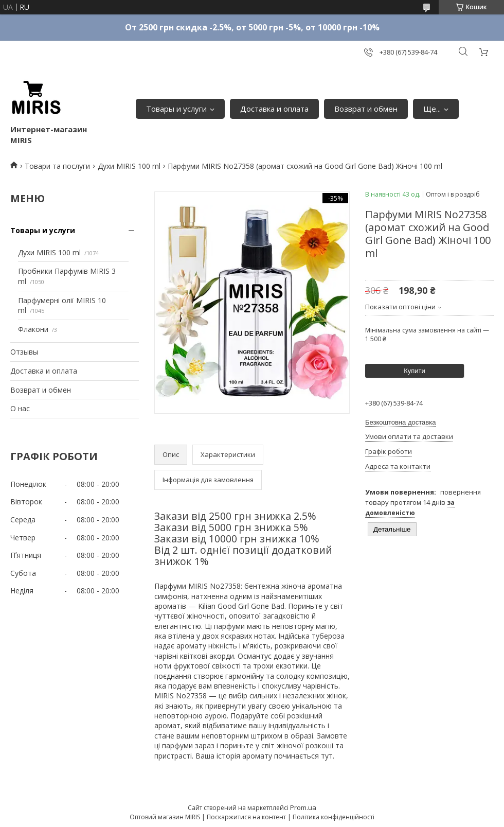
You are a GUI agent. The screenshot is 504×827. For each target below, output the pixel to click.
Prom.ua (303, 807)
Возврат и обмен (366, 109)
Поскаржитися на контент (246, 817)
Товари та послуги (57, 166)
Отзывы (24, 352)
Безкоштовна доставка (400, 422)
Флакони (33, 329)
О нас (20, 408)
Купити (415, 371)
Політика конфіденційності (334, 817)
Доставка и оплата (274, 109)
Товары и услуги (176, 109)
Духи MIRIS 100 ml (129, 166)
